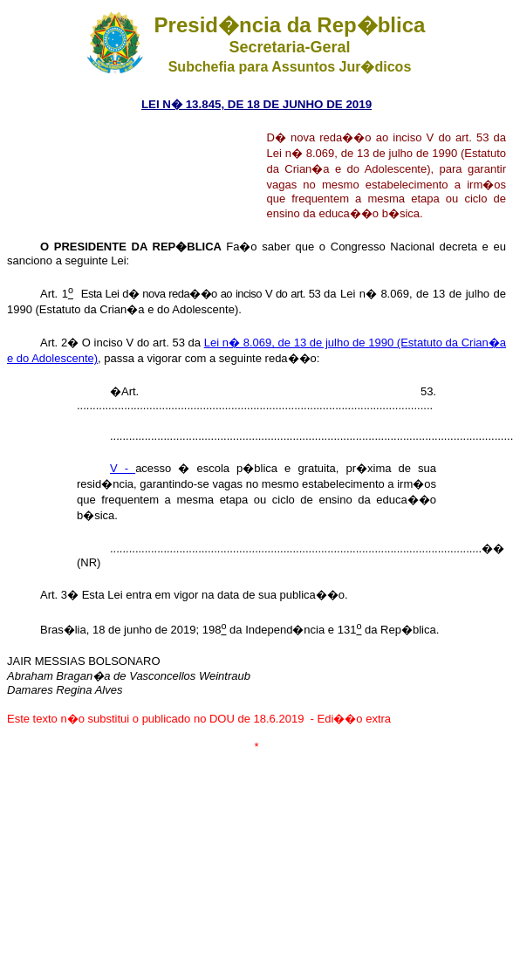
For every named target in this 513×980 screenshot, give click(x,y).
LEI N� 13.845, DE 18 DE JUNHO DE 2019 (256, 104)
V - (123, 468)
